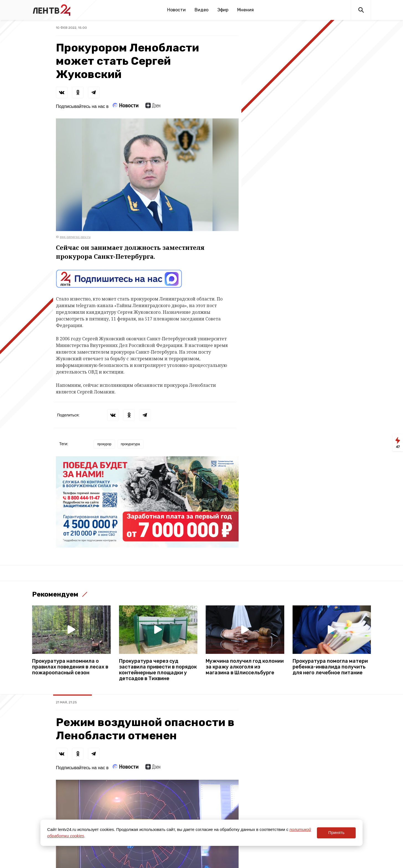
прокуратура (131, 444)
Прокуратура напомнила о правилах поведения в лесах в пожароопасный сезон (70, 667)
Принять (336, 832)
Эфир (223, 10)
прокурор (104, 444)
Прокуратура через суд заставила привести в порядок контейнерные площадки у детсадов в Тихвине (158, 670)
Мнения (246, 10)
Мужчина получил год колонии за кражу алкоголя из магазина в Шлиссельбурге (245, 667)
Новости (176, 10)
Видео (201, 10)
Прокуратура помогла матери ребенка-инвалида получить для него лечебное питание (330, 667)
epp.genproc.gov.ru (75, 237)
